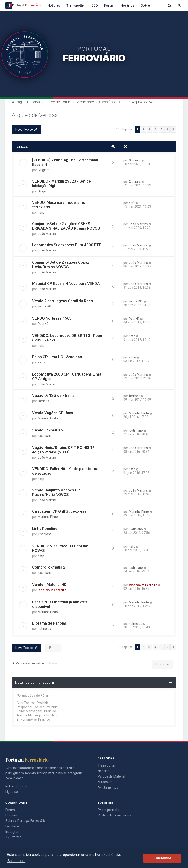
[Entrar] (179, 6)
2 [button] (143, 129)
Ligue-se (12, 792)
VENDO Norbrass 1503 (52, 318)
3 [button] (149, 129)
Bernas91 (45, 306)
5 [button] (161, 129)
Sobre (145, 5)
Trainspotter (76, 5)
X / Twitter (13, 837)
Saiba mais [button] (16, 861)
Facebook (12, 826)
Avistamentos (108, 787)
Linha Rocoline (45, 529)
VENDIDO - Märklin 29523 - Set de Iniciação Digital (61, 183)
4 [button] (155, 129)
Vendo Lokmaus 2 (48, 430)
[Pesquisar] (169, 6)
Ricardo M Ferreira (52, 590)
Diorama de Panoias (50, 623)
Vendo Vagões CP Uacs (53, 413)
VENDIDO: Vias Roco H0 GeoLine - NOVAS (61, 548)
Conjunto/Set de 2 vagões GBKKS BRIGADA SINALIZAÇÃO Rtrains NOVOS (66, 226)
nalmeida (44, 629)
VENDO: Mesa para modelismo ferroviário (59, 205)
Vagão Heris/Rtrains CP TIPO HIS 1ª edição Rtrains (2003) (63, 450)
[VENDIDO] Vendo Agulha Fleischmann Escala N (65, 162)
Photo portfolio (109, 810)
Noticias (54, 5)
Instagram (13, 832)
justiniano (45, 436)
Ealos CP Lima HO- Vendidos (57, 357)
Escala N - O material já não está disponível (60, 604)
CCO (95, 5)
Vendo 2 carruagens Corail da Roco (63, 301)
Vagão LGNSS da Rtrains (53, 395)
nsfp (41, 212)
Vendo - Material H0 (49, 585)
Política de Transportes (114, 815)
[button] (173, 130)
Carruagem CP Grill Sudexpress (59, 511)
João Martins (47, 234)
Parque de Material (111, 776)
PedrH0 (43, 324)
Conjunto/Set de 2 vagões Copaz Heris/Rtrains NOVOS (61, 265)
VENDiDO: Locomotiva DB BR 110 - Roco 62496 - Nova (67, 338)
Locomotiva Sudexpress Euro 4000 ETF (67, 245)
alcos (41, 362)
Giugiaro (44, 170)
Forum (10, 810)
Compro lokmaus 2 (49, 567)
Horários (127, 5)
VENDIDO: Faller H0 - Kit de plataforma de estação (65, 471)
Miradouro (105, 782)
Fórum (109, 5)
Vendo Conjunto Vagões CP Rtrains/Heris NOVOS (56, 492)
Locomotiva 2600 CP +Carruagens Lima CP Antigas (67, 376)
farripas (43, 401)
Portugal (23, 5)
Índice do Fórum (17, 786)
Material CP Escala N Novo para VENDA (66, 283)
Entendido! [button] (162, 858)
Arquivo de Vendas (35, 115)
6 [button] (167, 129)
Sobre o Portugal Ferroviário (26, 821)
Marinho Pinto (48, 418)
